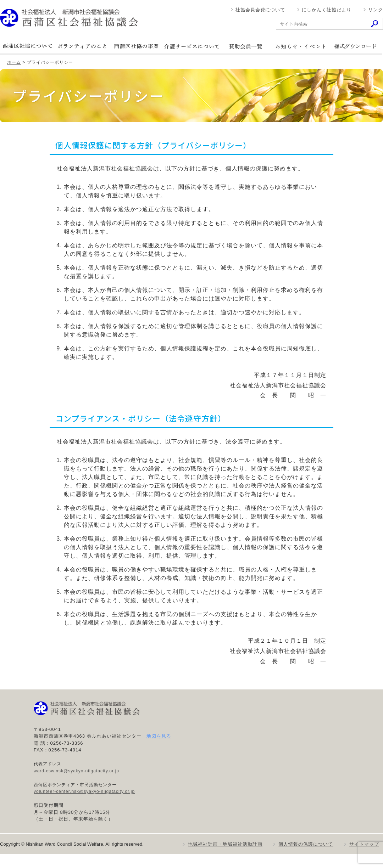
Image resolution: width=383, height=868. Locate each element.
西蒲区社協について (27, 46)
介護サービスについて (191, 46)
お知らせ (300, 46)
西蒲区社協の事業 (137, 46)
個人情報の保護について (306, 844)
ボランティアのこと (82, 46)
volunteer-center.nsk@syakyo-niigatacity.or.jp (84, 791)
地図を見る (159, 736)
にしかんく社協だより (327, 10)
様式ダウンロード (355, 46)
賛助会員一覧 (246, 46)
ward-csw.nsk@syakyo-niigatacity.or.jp (76, 771)
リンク (376, 10)
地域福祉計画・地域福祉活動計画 (225, 844)
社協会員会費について (260, 10)
